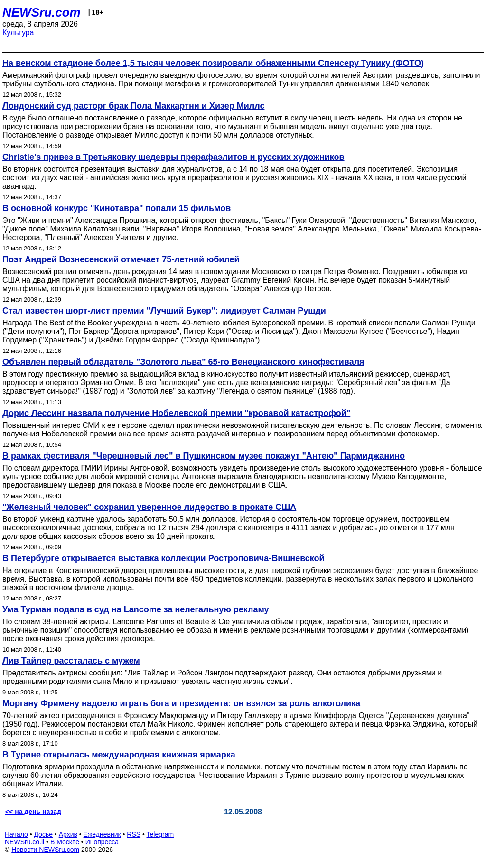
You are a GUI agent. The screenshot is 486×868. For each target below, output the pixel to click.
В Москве (65, 842)
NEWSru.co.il (24, 842)
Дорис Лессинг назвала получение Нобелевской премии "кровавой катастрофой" (176, 413)
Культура (18, 32)
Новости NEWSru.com (45, 850)
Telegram (160, 834)
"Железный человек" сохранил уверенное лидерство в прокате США (149, 507)
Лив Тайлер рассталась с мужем (71, 661)
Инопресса (102, 842)
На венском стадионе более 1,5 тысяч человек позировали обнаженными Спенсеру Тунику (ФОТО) (213, 63)
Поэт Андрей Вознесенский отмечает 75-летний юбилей (121, 259)
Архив (68, 834)
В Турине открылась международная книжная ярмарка (119, 755)
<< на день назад (33, 812)
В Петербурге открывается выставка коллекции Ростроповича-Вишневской (164, 558)
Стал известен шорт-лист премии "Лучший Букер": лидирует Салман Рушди (164, 311)
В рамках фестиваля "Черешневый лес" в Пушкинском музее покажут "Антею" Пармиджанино (204, 456)
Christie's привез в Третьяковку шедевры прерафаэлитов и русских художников (173, 157)
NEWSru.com (42, 12)
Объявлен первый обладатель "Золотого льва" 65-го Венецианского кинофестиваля (183, 362)
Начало (16, 834)
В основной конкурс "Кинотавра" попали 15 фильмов (117, 208)
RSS (134, 834)
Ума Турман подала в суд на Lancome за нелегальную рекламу (136, 609)
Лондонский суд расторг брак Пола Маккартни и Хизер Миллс (133, 106)
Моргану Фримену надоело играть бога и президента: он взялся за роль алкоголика (181, 703)
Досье (43, 834)
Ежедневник (102, 834)
